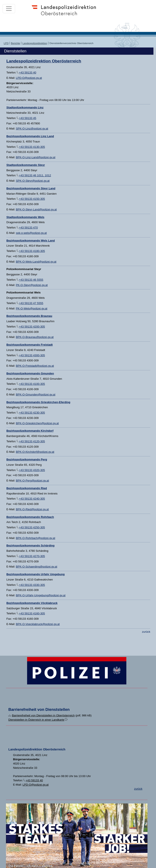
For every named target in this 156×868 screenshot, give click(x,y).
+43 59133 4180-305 (32, 251)
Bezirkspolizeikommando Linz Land (30, 136)
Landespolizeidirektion (35, 43)
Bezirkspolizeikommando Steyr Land (31, 188)
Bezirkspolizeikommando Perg (27, 459)
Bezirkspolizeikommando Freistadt (30, 345)
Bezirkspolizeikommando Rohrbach (30, 517)
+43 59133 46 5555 (31, 280)
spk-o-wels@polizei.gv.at (31, 233)
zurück (146, 632)
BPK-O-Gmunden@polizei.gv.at (36, 394)
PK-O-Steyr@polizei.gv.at (32, 285)
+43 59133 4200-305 (32, 327)
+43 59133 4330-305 (32, 585)
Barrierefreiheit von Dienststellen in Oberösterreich (43, 715)
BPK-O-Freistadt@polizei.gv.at (35, 366)
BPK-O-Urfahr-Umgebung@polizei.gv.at (41, 595)
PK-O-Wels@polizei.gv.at (32, 308)
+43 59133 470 (28, 228)
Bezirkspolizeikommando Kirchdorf (30, 431)
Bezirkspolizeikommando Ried (27, 488)
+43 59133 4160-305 (32, 613)
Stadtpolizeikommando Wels (25, 217)
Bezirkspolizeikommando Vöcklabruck (32, 603)
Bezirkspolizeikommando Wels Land (31, 241)
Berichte (15, 43)
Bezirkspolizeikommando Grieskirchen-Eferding (38, 402)
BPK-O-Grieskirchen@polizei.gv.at (37, 423)
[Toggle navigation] (9, 9)
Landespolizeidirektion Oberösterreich (44, 61)
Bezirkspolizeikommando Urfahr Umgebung (35, 574)
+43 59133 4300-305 (32, 355)
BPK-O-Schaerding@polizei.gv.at (37, 567)
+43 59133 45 (28, 118)
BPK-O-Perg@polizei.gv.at (32, 481)
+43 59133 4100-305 (32, 384)
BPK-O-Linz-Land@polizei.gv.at (36, 157)
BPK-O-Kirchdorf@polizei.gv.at (35, 452)
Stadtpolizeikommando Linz (25, 107)
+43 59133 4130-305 (32, 147)
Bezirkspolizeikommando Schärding (30, 545)
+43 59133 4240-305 (32, 499)
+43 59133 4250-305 (32, 527)
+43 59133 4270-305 (32, 556)
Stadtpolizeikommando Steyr (26, 165)
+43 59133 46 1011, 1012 (35, 175)
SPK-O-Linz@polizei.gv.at (32, 129)
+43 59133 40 (28, 73)
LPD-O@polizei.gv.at (29, 78)
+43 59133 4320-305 (32, 470)
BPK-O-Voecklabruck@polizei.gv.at (38, 624)
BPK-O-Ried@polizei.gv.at (32, 509)
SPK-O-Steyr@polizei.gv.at (33, 181)
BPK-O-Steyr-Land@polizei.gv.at (36, 209)
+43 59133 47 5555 (31, 303)
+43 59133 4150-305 (32, 199)
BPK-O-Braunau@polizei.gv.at (35, 337)
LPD (6, 43)
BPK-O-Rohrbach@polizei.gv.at (36, 538)
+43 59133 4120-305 (32, 441)
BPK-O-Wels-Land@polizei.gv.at (36, 262)
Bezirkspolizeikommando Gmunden (30, 373)
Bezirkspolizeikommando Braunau (29, 316)
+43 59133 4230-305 (32, 413)
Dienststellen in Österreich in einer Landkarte (36, 720)
